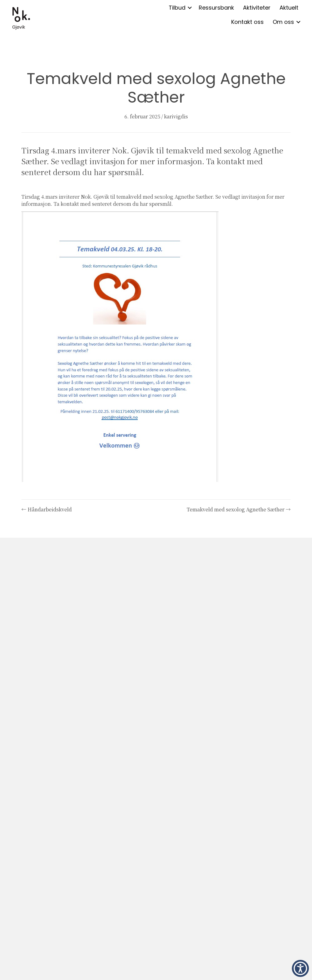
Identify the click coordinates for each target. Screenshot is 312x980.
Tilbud (177, 8)
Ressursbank (216, 8)
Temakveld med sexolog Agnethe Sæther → (239, 509)
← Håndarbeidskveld (47, 509)
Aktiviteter (257, 8)
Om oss (283, 22)
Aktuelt (289, 8)
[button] (190, 8)
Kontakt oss (247, 22)
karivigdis (176, 116)
